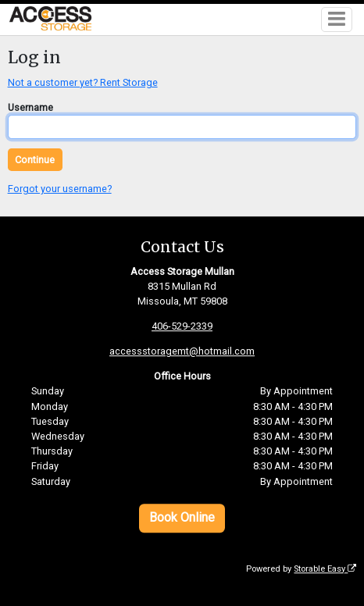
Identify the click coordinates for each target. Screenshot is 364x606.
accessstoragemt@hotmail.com (182, 352)
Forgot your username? (60, 189)
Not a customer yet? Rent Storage (83, 82)
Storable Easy (325, 569)
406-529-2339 (182, 327)
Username (30, 107)
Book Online (182, 518)
